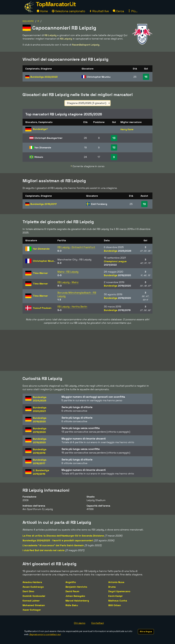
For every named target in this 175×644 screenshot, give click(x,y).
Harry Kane (127, 129)
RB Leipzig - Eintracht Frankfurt (76, 247)
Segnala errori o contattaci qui (45, 634)
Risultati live (99, 11)
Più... (133, 11)
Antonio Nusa (116, 582)
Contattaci (98, 623)
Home (42, 11)
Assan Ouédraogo (33, 587)
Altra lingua (146, 631)
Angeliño (71, 582)
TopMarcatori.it (56, 4)
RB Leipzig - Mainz (68, 282)
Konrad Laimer (31, 601)
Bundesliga (44, 77)
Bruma (112, 587)
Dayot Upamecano (119, 591)
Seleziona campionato (68, 11)
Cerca (118, 11)
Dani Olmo (28, 591)
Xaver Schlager (32, 610)
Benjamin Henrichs (76, 587)
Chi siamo (80, 623)
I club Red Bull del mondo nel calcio (44, 550)
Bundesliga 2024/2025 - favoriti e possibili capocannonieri (58, 540)
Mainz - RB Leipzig (68, 272)
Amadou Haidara (32, 582)
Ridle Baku (72, 605)
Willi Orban (115, 605)
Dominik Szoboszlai (34, 596)
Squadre (28, 21)
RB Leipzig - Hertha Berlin (72, 307)
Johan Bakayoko (75, 596)
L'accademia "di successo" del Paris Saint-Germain (53, 545)
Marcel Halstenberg (77, 601)
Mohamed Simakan (34, 605)
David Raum (72, 591)
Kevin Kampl (115, 596)
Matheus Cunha (118, 601)
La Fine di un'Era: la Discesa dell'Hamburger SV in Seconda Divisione (63, 536)
